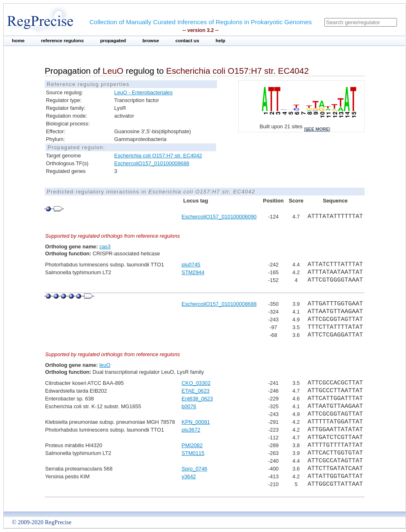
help (221, 41)
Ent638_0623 (197, 399)
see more (317, 129)
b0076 (189, 406)
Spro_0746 (195, 469)
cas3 (105, 247)
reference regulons (62, 41)
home (18, 41)
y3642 (189, 476)
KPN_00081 (196, 422)
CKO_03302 (196, 383)
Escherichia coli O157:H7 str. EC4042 (158, 156)
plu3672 (191, 430)
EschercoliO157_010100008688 (152, 163)
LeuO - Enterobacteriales (144, 92)
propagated (113, 41)
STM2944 (193, 272)
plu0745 (191, 265)
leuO (105, 365)
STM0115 (193, 453)
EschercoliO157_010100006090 (219, 217)
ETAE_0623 (196, 391)
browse (151, 41)
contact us (187, 41)
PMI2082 (192, 445)
